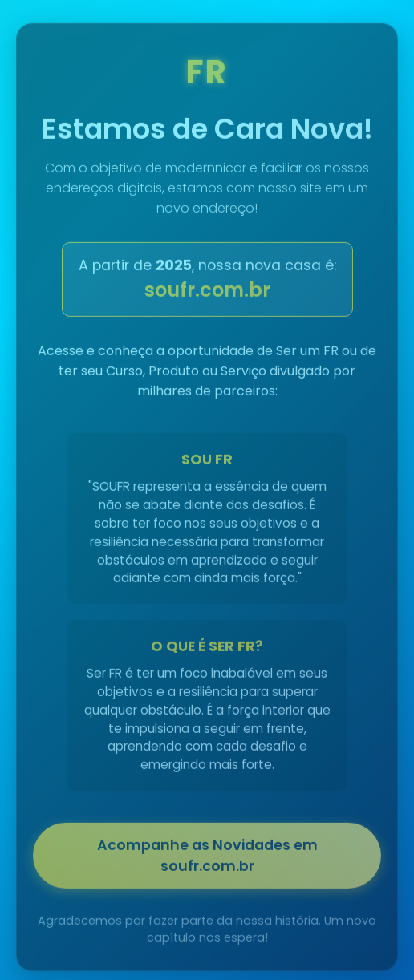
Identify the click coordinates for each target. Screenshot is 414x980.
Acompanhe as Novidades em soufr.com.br (207, 858)
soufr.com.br (207, 292)
